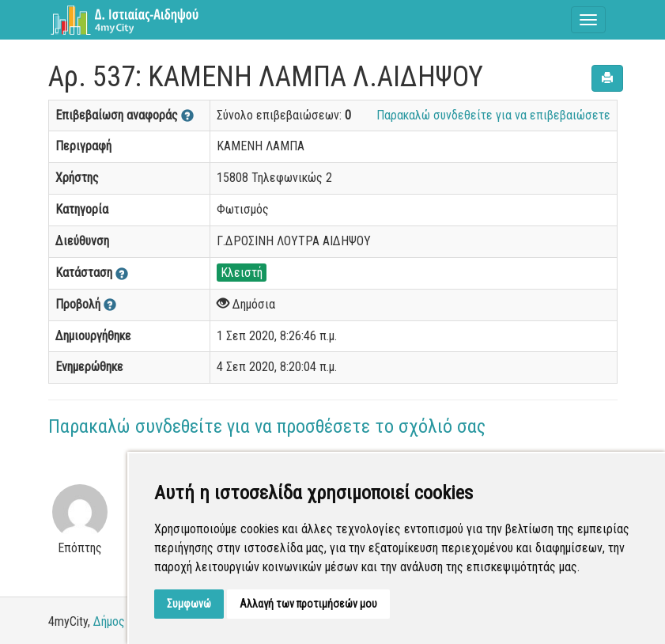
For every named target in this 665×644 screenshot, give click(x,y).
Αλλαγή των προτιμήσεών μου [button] (308, 604)
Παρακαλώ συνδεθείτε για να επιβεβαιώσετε (493, 115)
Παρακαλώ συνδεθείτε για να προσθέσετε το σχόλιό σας (267, 426)
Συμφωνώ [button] (189, 604)
